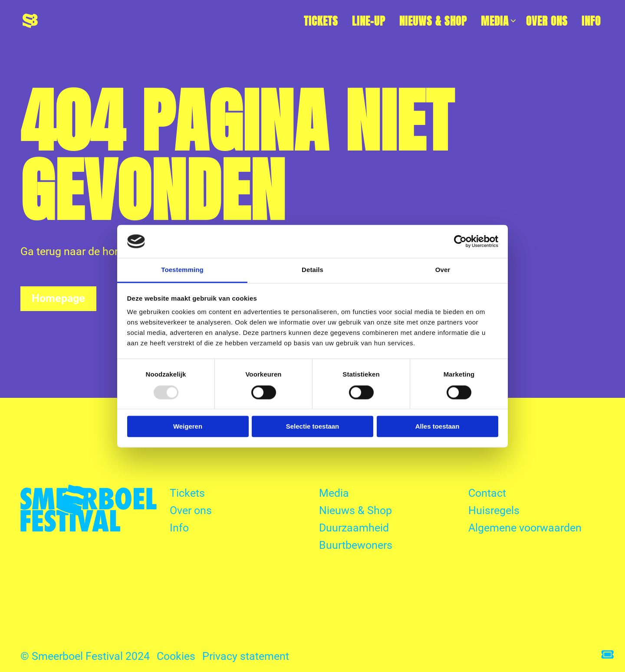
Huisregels (494, 510)
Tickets (321, 21)
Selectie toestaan (313, 427)
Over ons (547, 21)
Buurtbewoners (356, 545)
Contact (487, 493)
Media (499, 21)
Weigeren (188, 427)
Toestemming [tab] (182, 270)
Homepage (58, 298)
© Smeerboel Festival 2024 (85, 656)
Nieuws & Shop (433, 21)
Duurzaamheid (354, 528)
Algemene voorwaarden (525, 528)
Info (591, 21)
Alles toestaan (437, 427)
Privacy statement (246, 656)
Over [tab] (443, 270)
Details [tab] (312, 270)
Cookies (176, 656)
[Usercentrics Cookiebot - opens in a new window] (460, 241)
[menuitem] (321, 21)
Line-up (369, 21)
